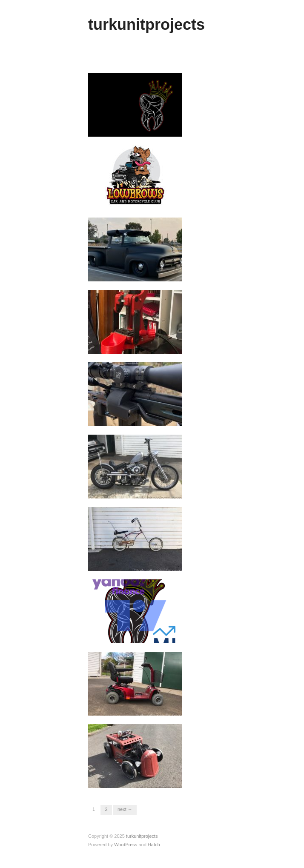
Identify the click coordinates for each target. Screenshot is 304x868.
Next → (125, 809)
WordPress (126, 845)
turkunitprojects (146, 24)
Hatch (154, 845)
